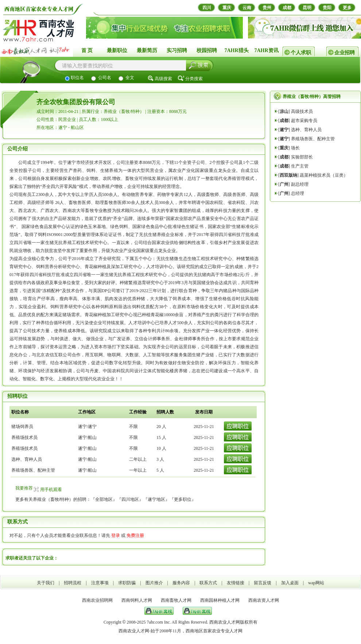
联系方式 (208, 583)
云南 (247, 8)
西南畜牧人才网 (176, 600)
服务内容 (181, 583)
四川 (207, 8)
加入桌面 (290, 583)
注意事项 (100, 583)
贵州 (267, 8)
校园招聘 (207, 50)
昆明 (307, 8)
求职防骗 (127, 583)
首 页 (87, 50)
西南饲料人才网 (137, 600)
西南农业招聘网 (97, 600)
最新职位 (117, 50)
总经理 (298, 193)
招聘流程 (73, 583)
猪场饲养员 (22, 427)
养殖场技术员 (24, 437)
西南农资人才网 (264, 600)
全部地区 (104, 499)
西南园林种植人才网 (220, 600)
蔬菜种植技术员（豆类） (324, 175)
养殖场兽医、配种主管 (33, 470)
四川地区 (130, 499)
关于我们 (46, 583)
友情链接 (236, 583)
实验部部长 (302, 157)
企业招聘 (345, 53)
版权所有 (249, 622)
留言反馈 (263, 583)
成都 (287, 8)
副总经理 (300, 184)
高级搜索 (163, 79)
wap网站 (316, 583)
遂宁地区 (156, 499)
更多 (347, 8)
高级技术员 (302, 111)
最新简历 (147, 50)
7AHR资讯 (266, 50)
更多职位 (183, 499)
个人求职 (301, 53)
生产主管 (300, 166)
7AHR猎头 (236, 50)
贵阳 (327, 8)
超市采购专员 (304, 121)
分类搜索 (194, 79)
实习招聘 (177, 50)
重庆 (227, 8)
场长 (295, 148)
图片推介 (154, 583)
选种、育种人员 (27, 459)
